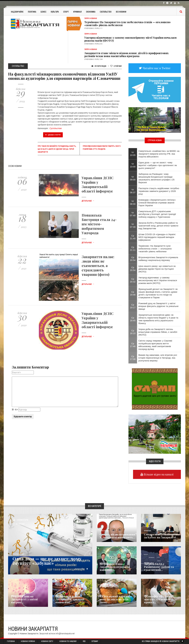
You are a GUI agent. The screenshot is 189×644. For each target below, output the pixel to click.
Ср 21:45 (133, 237)
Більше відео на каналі (158, 474)
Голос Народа (104, 531)
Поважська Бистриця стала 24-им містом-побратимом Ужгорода (99, 224)
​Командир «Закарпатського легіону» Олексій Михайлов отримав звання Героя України (157, 203)
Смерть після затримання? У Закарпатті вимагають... (118, 536)
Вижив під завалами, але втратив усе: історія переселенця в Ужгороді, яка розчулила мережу (158, 358)
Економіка (91, 12)
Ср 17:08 (133, 358)
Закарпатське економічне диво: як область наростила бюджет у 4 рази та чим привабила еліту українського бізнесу (158, 319)
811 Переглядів (99, 66)
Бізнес (43, 12)
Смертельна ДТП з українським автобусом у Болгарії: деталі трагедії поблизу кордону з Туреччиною (157, 214)
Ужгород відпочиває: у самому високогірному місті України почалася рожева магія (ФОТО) (130, 39)
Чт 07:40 (133, 214)
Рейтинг (116, 66)
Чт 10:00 (133, 165)
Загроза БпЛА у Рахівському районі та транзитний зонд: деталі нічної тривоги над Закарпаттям (158, 226)
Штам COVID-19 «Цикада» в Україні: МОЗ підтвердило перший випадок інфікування (157, 237)
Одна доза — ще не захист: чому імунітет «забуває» (47, 561)
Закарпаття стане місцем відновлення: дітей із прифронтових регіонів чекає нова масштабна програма (126, 55)
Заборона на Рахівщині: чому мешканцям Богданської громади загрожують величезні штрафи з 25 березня (157, 178)
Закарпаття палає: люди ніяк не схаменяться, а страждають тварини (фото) (98, 266)
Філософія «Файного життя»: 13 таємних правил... (158, 599)
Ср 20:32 (133, 280)
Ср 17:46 (133, 345)
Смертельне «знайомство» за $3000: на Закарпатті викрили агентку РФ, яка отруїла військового (159, 154)
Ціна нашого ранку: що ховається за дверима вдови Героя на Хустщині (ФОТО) (157, 269)
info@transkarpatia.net (65, 634)
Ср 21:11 (133, 249)
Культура (55, 12)
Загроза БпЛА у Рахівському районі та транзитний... (159, 567)
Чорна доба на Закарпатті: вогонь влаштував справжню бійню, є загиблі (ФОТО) (158, 332)
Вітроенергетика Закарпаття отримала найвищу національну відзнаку (158, 259)
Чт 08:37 (133, 191)
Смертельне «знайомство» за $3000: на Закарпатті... (162, 536)
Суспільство (106, 12)
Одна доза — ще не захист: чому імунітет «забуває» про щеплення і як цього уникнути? (158, 165)
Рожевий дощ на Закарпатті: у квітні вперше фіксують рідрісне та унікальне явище (159, 306)
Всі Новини (121, 12)
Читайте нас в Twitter (156, 68)
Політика (32, 12)
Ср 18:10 (133, 332)
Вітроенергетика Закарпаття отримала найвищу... (115, 567)
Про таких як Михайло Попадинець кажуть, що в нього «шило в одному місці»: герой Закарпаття (57, 149)
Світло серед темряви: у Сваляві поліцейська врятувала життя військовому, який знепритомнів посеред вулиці (155, 345)
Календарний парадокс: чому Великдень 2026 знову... (116, 599)
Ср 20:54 (133, 259)
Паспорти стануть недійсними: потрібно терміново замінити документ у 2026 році (159, 191)
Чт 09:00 (133, 178)
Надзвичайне (17, 12)
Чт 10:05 (133, 154)
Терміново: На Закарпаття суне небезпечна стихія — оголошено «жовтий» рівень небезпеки (127, 24)
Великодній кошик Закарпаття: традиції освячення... (70, 599)
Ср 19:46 (133, 293)
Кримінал (77, 12)
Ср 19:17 (133, 306)
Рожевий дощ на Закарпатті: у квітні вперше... (24, 599)
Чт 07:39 (133, 226)
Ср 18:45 (133, 319)
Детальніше (88, 201)
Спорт (66, 12)
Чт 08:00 (133, 203)
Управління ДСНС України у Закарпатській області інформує (98, 184)
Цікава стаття (53, 135)
